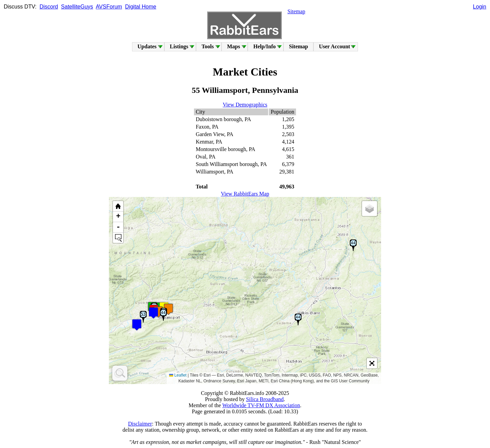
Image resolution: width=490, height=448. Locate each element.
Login (480, 7)
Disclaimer (140, 424)
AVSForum (109, 7)
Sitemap (296, 11)
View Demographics (245, 105)
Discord (49, 7)
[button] (137, 325)
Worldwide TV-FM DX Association (261, 405)
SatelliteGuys (77, 7)
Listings (179, 46)
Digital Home (141, 7)
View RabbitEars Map (245, 194)
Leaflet (178, 375)
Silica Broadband (265, 399)
